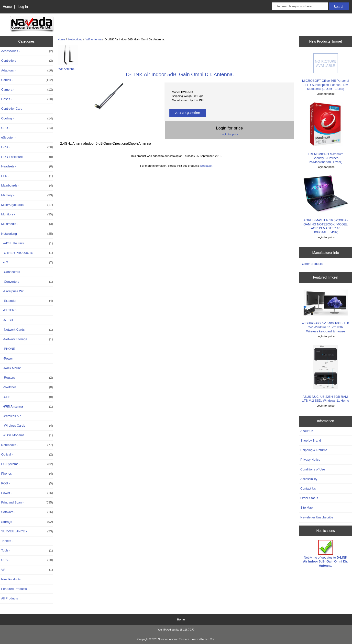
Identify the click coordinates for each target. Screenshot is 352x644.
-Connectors (11, 272)
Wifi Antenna (93, 39)
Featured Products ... (16, 589)
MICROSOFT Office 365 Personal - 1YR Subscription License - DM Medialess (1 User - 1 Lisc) (326, 72)
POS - (27, 483)
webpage (206, 166)
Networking (75, 39)
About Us (307, 431)
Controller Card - (13, 109)
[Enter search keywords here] (300, 6)
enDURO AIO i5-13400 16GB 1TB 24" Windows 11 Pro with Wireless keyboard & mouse (326, 311)
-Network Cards (27, 330)
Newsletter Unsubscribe (317, 517)
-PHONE (8, 349)
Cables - (27, 80)
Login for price (229, 134)
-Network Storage (27, 339)
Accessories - (27, 51)
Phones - (27, 474)
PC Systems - (27, 464)
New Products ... (13, 579)
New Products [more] (326, 41)
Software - (27, 512)
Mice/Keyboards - (27, 205)
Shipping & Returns (314, 450)
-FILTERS (9, 310)
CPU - (27, 128)
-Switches (27, 387)
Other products (312, 264)
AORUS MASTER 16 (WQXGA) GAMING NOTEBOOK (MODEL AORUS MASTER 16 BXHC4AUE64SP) (326, 205)
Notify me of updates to (326, 554)
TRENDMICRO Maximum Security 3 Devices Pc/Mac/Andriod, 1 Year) (325, 133)
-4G (27, 262)
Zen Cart (210, 639)
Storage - (27, 522)
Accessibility (309, 479)
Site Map (307, 508)
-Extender (27, 301)
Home (7, 7)
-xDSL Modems (27, 435)
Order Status (309, 498)
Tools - (27, 550)
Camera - (27, 90)
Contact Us (308, 488)
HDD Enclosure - (27, 157)
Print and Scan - (27, 503)
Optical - (27, 455)
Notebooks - (27, 445)
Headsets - (27, 166)
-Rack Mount (11, 368)
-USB (27, 397)
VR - (27, 570)
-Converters (27, 282)
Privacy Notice (310, 460)
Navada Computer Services (174, 639)
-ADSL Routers (27, 243)
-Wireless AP (11, 416)
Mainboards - (27, 186)
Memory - (27, 195)
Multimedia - (27, 224)
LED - (27, 176)
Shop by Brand (311, 440)
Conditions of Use (313, 469)
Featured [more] (325, 277)
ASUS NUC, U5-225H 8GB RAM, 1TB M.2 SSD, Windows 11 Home (326, 374)
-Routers (27, 378)
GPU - (27, 147)
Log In (23, 7)
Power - (27, 493)
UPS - (27, 560)
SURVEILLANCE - (27, 531)
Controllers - (27, 61)
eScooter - (8, 137)
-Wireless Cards (27, 426)
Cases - (27, 99)
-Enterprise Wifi (13, 291)
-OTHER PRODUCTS (27, 253)
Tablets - (7, 541)
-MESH (7, 320)
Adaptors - (27, 70)
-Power (7, 358)
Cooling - (27, 118)
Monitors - (27, 214)
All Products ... (11, 598)
